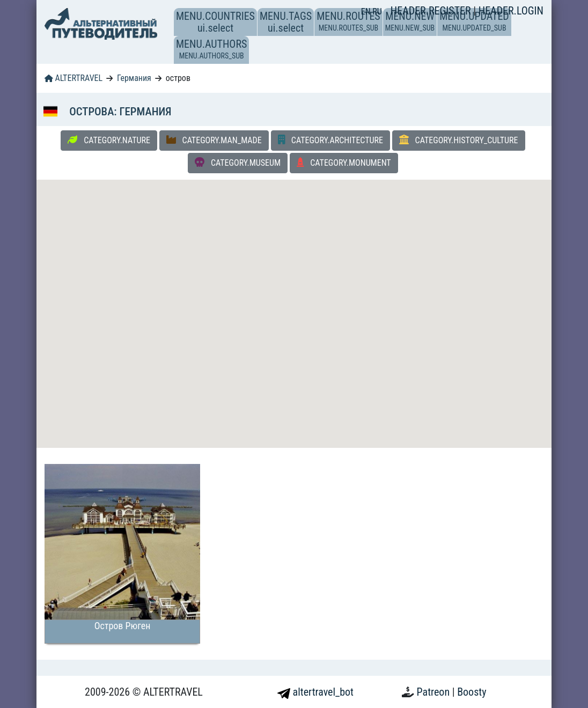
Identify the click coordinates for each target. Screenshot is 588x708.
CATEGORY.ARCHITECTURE (330, 140)
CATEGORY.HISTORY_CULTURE (459, 140)
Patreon (435, 692)
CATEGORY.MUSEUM (238, 163)
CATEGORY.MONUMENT (344, 163)
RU (377, 12)
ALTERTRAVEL (73, 78)
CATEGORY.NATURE (109, 140)
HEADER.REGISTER (432, 11)
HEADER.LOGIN (511, 11)
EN (367, 12)
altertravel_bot (315, 692)
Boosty (472, 692)
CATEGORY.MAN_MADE (214, 140)
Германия (134, 78)
